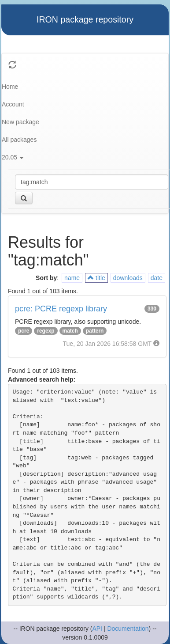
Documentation (128, 629)
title (96, 278)
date (157, 278)
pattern (95, 331)
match (70, 331)
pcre (24, 331)
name (72, 278)
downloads (128, 278)
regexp (46, 331)
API (97, 629)
